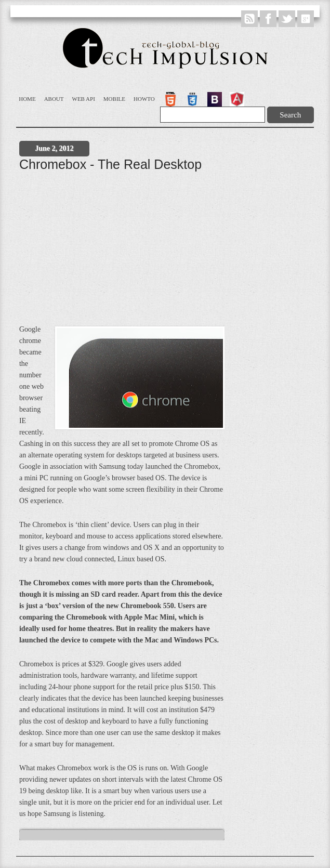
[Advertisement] (168, 253)
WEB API (84, 99)
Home (27, 99)
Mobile (114, 99)
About (54, 99)
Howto (144, 99)
